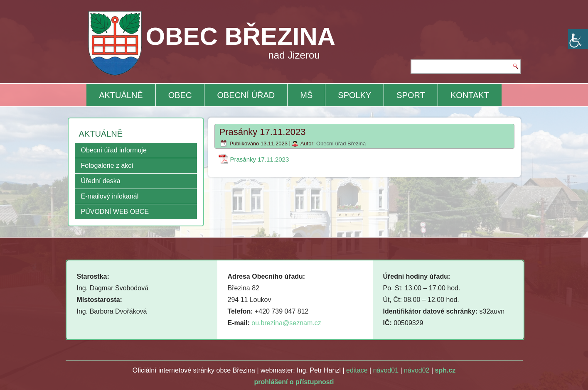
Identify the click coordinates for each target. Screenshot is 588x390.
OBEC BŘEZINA (240, 36)
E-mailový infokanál (110, 196)
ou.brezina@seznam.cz (286, 323)
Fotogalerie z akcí (107, 166)
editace (357, 370)
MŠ (306, 95)
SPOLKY (354, 95)
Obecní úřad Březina (341, 143)
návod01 (386, 370)
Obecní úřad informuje (114, 150)
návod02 (417, 370)
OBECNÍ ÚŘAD (246, 95)
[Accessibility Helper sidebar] (578, 39)
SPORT (411, 95)
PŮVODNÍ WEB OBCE (115, 212)
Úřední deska (101, 181)
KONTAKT (470, 95)
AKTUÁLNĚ (121, 95)
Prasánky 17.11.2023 (260, 159)
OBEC (180, 95)
